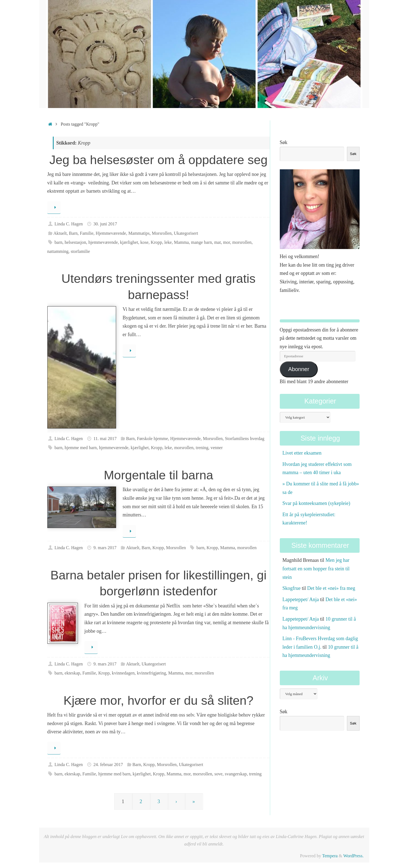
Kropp (156, 242)
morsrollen (242, 242)
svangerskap (236, 774)
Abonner (299, 369)
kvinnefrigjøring (151, 673)
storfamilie (80, 251)
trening (202, 448)
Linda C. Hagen (69, 224)
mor (227, 242)
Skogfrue (292, 588)
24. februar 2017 (108, 765)
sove (218, 774)
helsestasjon (75, 242)
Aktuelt (60, 233)
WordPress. (354, 856)
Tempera (330, 856)
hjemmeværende (103, 242)
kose (144, 242)
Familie (87, 233)
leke (168, 242)
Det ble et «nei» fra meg (331, 588)
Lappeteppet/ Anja (301, 599)
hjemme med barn (81, 448)
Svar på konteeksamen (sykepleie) (316, 503)
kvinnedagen (123, 673)
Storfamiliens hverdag (244, 439)
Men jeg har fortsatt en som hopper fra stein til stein (316, 569)
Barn (73, 233)
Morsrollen (162, 233)
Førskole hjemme (153, 439)
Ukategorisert (186, 233)
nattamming (58, 251)
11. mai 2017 (105, 439)
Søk (284, 142)
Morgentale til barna (158, 475)
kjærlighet (129, 242)
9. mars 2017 (105, 548)
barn (58, 242)
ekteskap (72, 673)
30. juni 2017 (105, 224)
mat (217, 242)
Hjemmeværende (111, 233)
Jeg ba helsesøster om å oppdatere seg (159, 160)
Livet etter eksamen (302, 453)
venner (217, 448)
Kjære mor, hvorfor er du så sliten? (158, 700)
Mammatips (139, 233)
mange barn (201, 242)
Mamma (181, 242)
